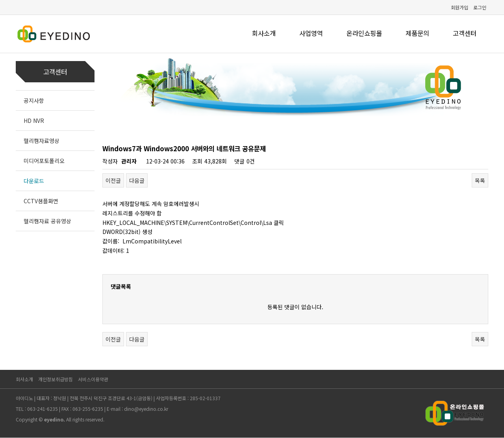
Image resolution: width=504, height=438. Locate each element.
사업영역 (311, 33)
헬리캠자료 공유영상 (47, 221)
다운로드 (34, 181)
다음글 (137, 180)
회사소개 (264, 33)
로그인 (480, 7)
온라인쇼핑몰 (364, 33)
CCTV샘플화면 (41, 201)
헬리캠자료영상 (42, 141)
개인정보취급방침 (56, 379)
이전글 (113, 180)
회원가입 (460, 7)
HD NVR (34, 121)
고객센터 (465, 33)
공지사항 (34, 100)
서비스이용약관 (93, 379)
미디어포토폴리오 (44, 161)
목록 (480, 180)
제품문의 (417, 33)
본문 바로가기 (0, 0)
